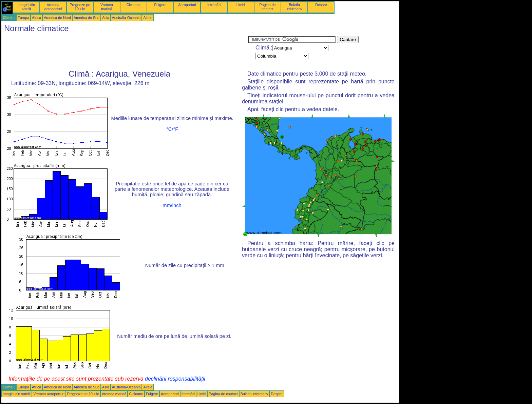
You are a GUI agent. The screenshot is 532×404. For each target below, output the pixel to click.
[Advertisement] (125, 51)
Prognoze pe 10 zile (80, 7)
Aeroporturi (187, 5)
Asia (106, 18)
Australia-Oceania (126, 18)
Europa (23, 18)
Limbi (241, 5)
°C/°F (172, 129)
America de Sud (87, 18)
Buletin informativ (294, 7)
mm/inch (172, 205)
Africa (36, 18)
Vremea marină (107, 7)
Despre (321, 5)
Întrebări (214, 5)
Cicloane (134, 5)
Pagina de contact (268, 7)
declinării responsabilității (175, 379)
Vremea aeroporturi (53, 7)
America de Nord (57, 18)
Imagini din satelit (26, 7)
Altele (148, 18)
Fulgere (160, 5)
